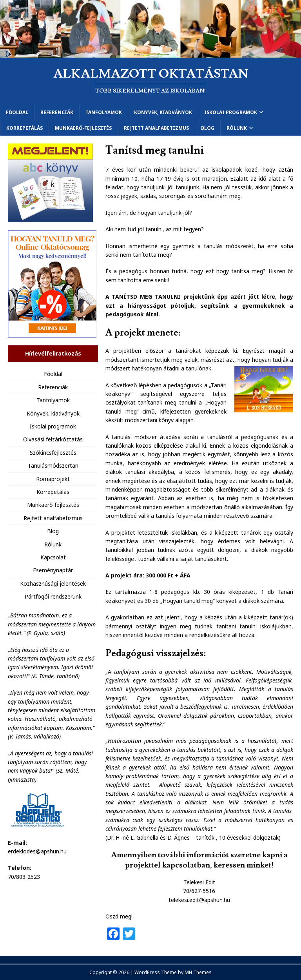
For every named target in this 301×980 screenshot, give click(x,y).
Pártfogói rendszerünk (53, 596)
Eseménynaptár (53, 570)
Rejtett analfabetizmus (156, 128)
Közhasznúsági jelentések (53, 583)
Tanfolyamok (104, 112)
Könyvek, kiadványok (163, 112)
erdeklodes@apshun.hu (37, 851)
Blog (208, 128)
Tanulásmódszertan (53, 465)
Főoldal (17, 112)
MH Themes (198, 972)
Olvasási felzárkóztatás (53, 439)
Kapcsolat (53, 557)
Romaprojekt (53, 479)
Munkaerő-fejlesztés (83, 128)
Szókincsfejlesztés (53, 453)
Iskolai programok (231, 112)
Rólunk (237, 128)
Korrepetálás (24, 128)
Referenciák (57, 112)
